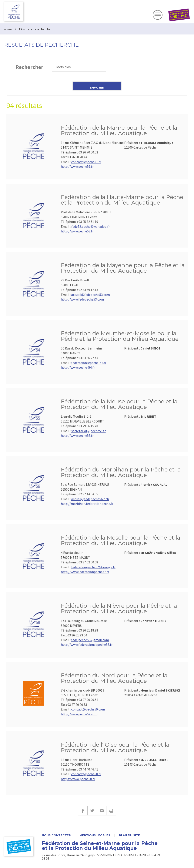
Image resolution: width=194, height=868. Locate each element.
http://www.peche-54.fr (78, 367)
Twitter (92, 811)
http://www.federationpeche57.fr (85, 572)
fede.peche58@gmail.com (90, 640)
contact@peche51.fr (86, 162)
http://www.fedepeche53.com (82, 299)
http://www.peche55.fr (77, 435)
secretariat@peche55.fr (88, 431)
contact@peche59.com (88, 709)
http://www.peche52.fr (77, 231)
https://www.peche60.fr (78, 779)
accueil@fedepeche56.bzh (90, 499)
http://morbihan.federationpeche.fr (87, 504)
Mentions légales (95, 835)
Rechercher (29, 67)
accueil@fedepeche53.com (91, 295)
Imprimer (111, 811)
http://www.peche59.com (79, 714)
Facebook (83, 811)
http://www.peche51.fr (77, 166)
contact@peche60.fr (86, 774)
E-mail (102, 811)
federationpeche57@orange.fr (93, 567)
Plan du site (129, 835)
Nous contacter (56, 835)
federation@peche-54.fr (89, 363)
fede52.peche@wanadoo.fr (91, 226)
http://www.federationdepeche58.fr (87, 645)
